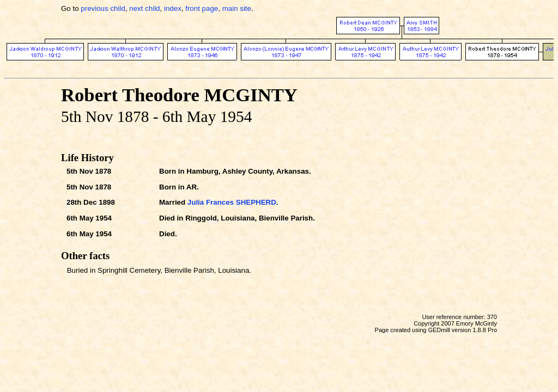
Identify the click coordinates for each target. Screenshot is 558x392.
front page (202, 8)
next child (144, 8)
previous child (103, 8)
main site (237, 8)
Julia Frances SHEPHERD (232, 202)
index (173, 8)
